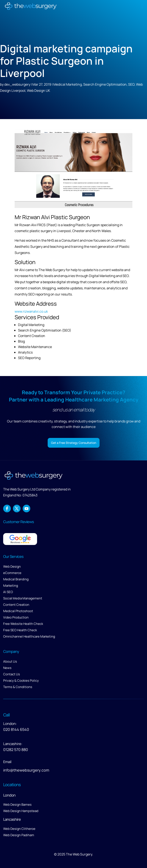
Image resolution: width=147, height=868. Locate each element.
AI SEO (8, 592)
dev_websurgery (17, 84)
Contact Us (12, 674)
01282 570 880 (16, 750)
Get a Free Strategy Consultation (74, 443)
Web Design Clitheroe (19, 829)
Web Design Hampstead (21, 811)
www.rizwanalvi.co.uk (31, 311)
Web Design (12, 566)
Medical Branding (16, 579)
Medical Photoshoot (18, 611)
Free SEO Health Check (20, 630)
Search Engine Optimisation (105, 84)
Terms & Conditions (18, 687)
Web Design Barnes (17, 805)
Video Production (16, 617)
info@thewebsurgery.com (26, 770)
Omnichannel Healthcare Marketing (29, 636)
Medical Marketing (68, 84)
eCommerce (12, 573)
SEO (131, 84)
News (7, 668)
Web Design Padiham (19, 835)
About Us (10, 661)
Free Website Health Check (23, 624)
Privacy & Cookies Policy (21, 681)
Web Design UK (39, 91)
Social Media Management (23, 598)
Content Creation (16, 605)
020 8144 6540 (16, 729)
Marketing (11, 586)
